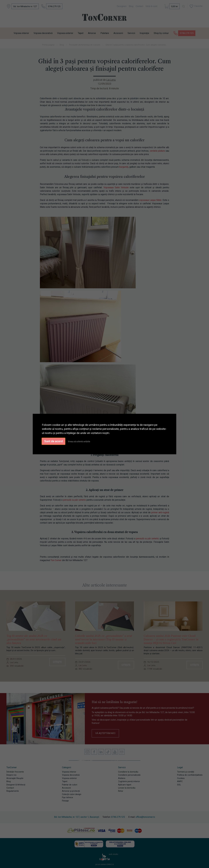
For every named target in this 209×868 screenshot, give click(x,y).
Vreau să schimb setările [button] (79, 442)
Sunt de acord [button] (53, 441)
